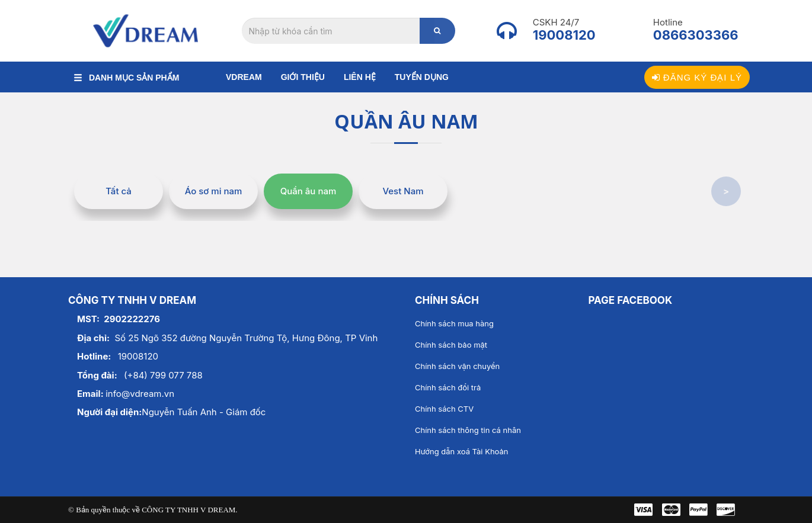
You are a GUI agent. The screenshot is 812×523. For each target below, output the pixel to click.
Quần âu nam (309, 191)
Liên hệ (360, 77)
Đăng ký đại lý (697, 77)
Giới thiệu (303, 77)
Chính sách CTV (444, 409)
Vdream (244, 77)
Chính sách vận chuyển (457, 366)
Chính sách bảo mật (451, 345)
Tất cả (119, 191)
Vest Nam (403, 191)
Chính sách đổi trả (448, 387)
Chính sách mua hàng (454, 323)
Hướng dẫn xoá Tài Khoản (462, 451)
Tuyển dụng (422, 77)
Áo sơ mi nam (214, 191)
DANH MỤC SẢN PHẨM (127, 78)
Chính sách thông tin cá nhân (468, 430)
